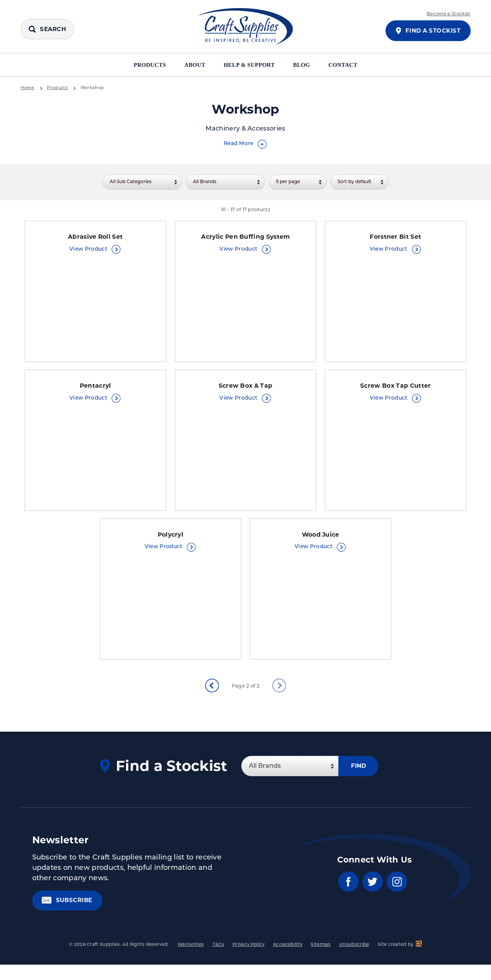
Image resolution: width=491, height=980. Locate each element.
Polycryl (171, 540)
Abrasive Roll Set (95, 238)
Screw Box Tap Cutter (396, 389)
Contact (348, 65)
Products (145, 65)
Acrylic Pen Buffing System (245, 238)
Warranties (191, 952)
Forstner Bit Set (396, 238)
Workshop (93, 88)
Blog (306, 65)
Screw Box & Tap (245, 389)
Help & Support (250, 65)
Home (28, 88)
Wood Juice (320, 540)
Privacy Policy (248, 952)
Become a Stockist (448, 14)
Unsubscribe (354, 952)
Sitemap (320, 952)
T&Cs (218, 952)
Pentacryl (96, 389)
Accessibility (288, 952)
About (193, 65)
